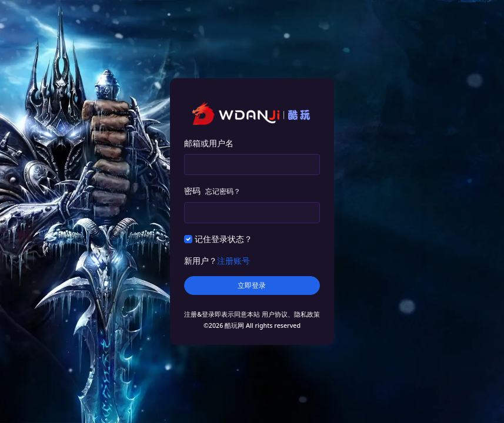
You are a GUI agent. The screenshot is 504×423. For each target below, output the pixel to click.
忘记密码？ (223, 191)
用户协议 (275, 314)
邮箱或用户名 (209, 143)
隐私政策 (307, 314)
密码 (212, 191)
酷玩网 (234, 325)
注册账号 (233, 261)
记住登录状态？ (223, 239)
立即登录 (252, 286)
